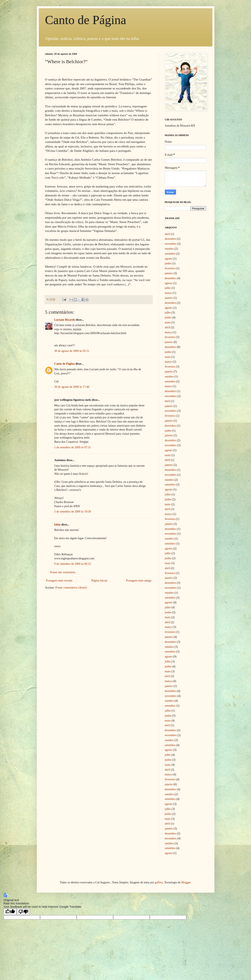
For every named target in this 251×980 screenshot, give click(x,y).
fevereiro (170, 268)
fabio (57, 525)
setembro (170, 254)
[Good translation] (10, 912)
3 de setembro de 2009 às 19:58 (73, 512)
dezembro (171, 239)
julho (168, 288)
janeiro (169, 273)
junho (168, 263)
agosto (169, 259)
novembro (171, 244)
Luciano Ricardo (65, 320)
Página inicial (99, 581)
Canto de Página (86, 20)
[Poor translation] (23, 912)
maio (168, 322)
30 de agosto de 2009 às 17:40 (72, 387)
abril (168, 234)
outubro (169, 249)
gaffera (159, 882)
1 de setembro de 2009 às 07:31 (73, 447)
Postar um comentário (63, 572)
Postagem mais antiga (139, 581)
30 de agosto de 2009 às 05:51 (72, 351)
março (168, 293)
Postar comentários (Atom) (71, 588)
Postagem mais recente (59, 581)
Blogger (186, 882)
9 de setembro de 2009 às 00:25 (73, 564)
